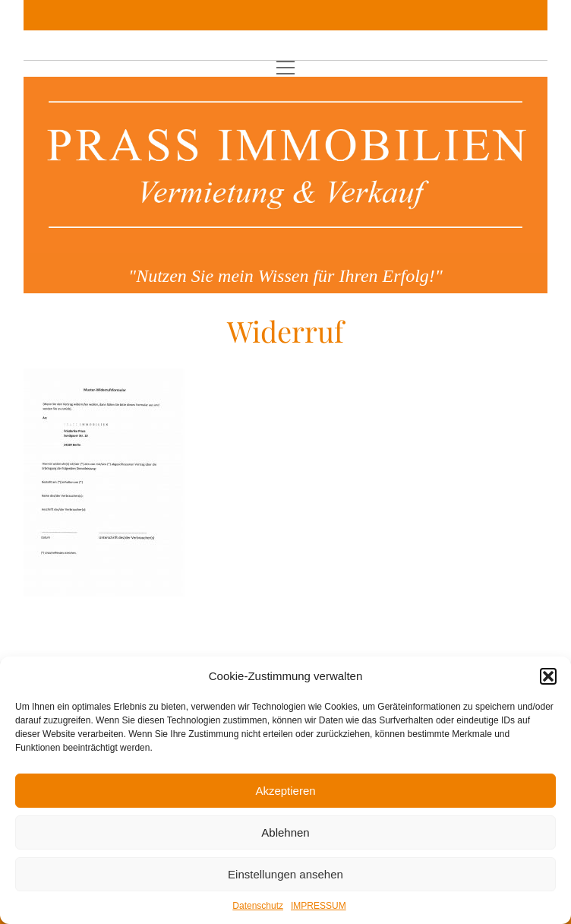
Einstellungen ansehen (285, 874)
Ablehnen (285, 832)
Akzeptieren (285, 791)
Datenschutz (258, 906)
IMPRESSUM (319, 906)
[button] (548, 676)
